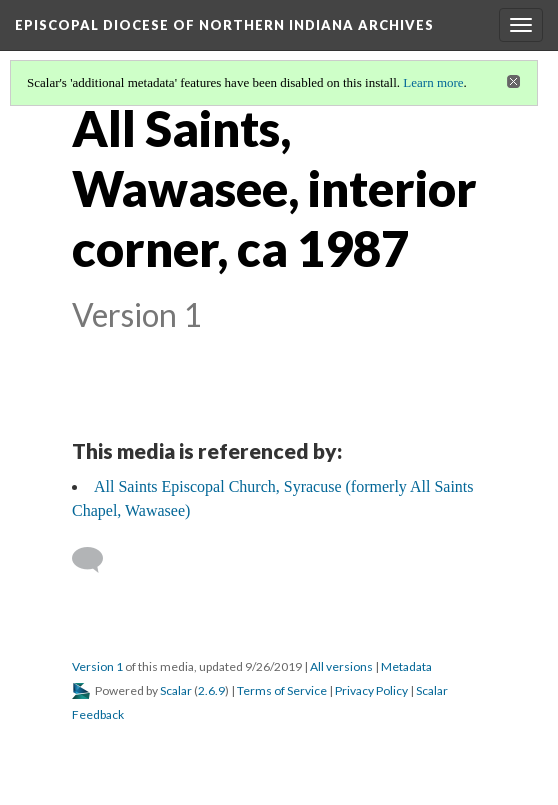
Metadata (406, 666)
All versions (341, 666)
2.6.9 (211, 690)
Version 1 (97, 666)
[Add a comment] (96, 560)
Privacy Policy (371, 690)
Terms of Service (282, 690)
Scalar (176, 690)
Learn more (433, 82)
